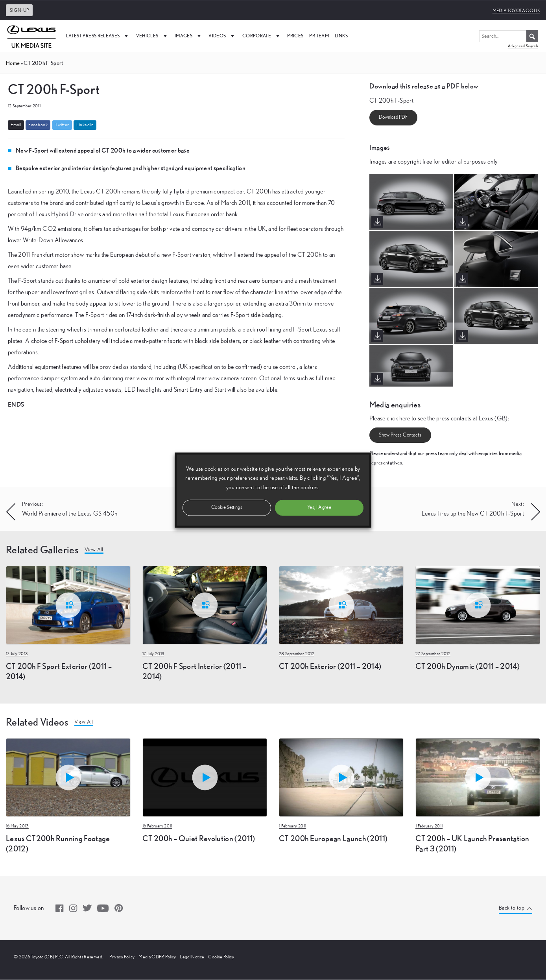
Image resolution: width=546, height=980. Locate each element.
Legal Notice (192, 957)
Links (341, 36)
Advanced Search (523, 46)
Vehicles (152, 36)
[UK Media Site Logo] (31, 36)
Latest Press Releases (98, 36)
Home (13, 63)
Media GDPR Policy (157, 957)
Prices (295, 36)
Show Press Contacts (400, 435)
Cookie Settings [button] (227, 507)
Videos (222, 36)
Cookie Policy (221, 957)
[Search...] (509, 36)
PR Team (319, 36)
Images (189, 36)
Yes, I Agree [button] (319, 507)
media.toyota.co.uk (516, 11)
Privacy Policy (122, 957)
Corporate (262, 36)
